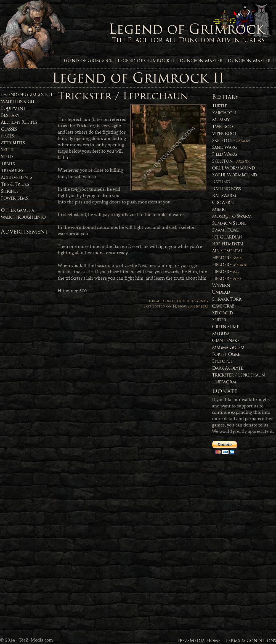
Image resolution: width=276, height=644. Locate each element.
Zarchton (224, 113)
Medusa (221, 334)
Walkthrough (18, 101)
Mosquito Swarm (232, 216)
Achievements (16, 177)
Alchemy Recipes (19, 122)
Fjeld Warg (224, 154)
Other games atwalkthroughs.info (23, 214)
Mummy (221, 120)
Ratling (221, 182)
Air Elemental (227, 251)
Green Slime (225, 327)
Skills (7, 150)
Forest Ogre (226, 354)
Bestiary (10, 115)
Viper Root (224, 133)
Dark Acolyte (227, 368)
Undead (221, 292)
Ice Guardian (227, 237)
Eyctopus (222, 361)
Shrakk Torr (227, 299)
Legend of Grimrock (87, 61)
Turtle (219, 106)
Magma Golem (228, 347)
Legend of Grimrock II (146, 61)
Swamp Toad (226, 230)
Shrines (10, 191)
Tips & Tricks (15, 184)
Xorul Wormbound (234, 175)
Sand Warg (225, 147)
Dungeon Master (201, 61)
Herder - (227, 258)
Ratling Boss (226, 189)
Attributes (13, 143)
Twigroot (224, 127)
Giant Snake (226, 340)
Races (7, 136)
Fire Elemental (228, 244)
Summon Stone (229, 223)
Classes (9, 129)
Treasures (12, 170)
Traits (8, 164)
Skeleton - (231, 140)
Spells (7, 157)
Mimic (219, 209)
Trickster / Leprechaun (238, 375)
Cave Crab (223, 306)
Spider (219, 320)
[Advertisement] (23, 320)
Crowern (223, 202)
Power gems (14, 198)
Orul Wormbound (233, 168)
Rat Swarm (224, 196)
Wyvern (221, 285)
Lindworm (224, 382)
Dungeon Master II (252, 61)
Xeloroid (222, 313)
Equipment (13, 108)
